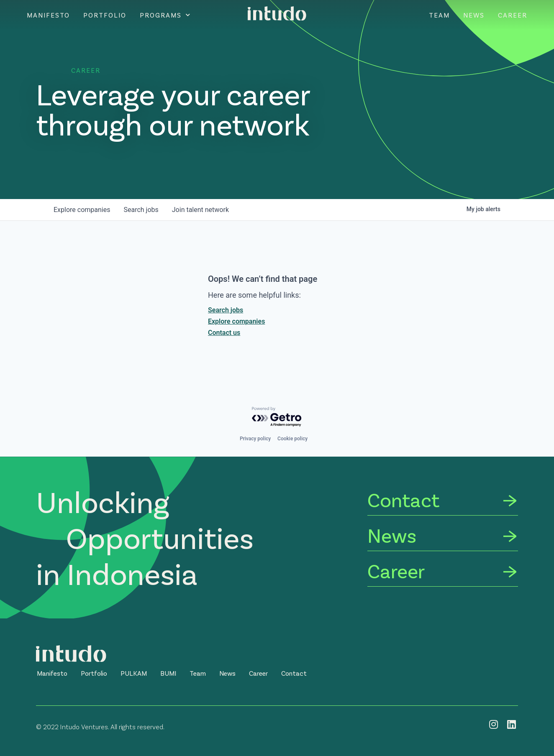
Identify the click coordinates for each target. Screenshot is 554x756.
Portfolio (105, 15)
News (474, 15)
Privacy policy (255, 439)
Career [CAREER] (513, 15)
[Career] (443, 572)
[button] (52, 673)
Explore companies (236, 321)
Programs (165, 15)
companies (82, 210)
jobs (141, 210)
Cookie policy (292, 439)
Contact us (224, 333)
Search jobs (226, 310)
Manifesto (48, 15)
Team (439, 15)
